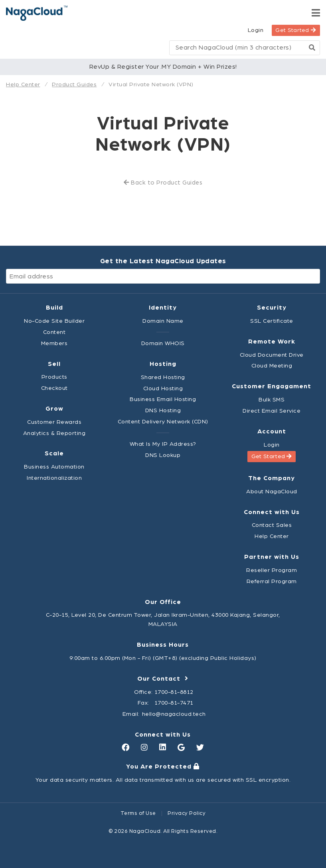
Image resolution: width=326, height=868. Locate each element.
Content (54, 332)
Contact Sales (272, 525)
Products (54, 377)
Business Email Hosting (163, 399)
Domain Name (163, 321)
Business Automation (54, 467)
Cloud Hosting (163, 388)
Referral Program (272, 581)
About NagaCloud (272, 492)
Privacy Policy (187, 813)
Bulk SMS (272, 400)
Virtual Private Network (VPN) (151, 84)
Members (54, 343)
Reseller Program (272, 570)
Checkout (54, 388)
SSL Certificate (272, 321)
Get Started (296, 30)
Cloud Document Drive (272, 355)
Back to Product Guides (163, 183)
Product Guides (74, 84)
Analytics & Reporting (54, 433)
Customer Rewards (54, 422)
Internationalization (54, 478)
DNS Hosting (163, 410)
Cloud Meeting (272, 366)
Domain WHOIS (163, 343)
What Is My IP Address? (163, 444)
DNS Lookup (163, 455)
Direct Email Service (272, 411)
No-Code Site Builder (54, 321)
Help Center (23, 84)
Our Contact (163, 679)
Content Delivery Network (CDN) (163, 422)
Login (256, 30)
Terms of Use (138, 813)
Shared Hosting (163, 377)
